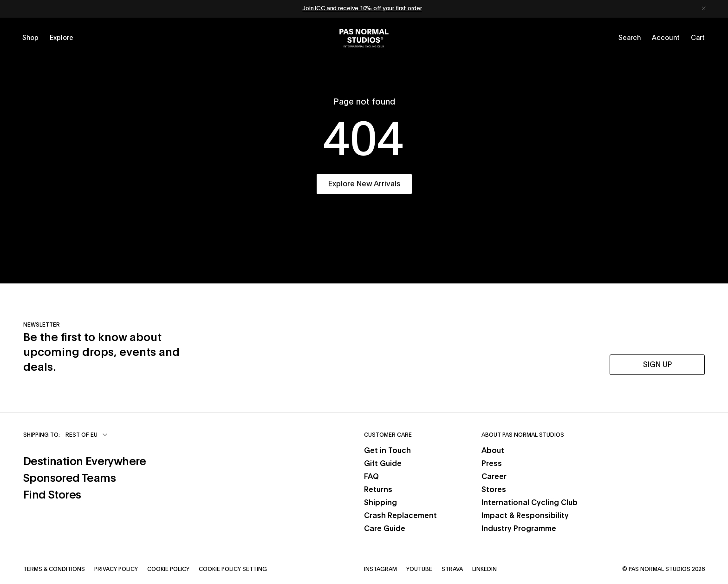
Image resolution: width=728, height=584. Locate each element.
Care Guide (385, 529)
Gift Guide (383, 464)
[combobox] (87, 435)
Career (494, 477)
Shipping (380, 503)
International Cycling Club (530, 503)
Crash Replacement (400, 516)
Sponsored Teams (69, 479)
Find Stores (52, 495)
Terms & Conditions (54, 569)
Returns (378, 490)
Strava (452, 569)
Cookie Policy (168, 569)
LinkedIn (484, 569)
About (493, 451)
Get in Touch (387, 451)
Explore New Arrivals (364, 184)
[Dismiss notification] (704, 9)
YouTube (419, 569)
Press (492, 464)
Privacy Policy (116, 569)
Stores (494, 490)
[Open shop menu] (30, 38)
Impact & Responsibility (525, 516)
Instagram (380, 569)
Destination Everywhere (85, 462)
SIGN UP (657, 365)
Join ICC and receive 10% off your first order (362, 9)
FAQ (371, 477)
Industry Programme (519, 529)
